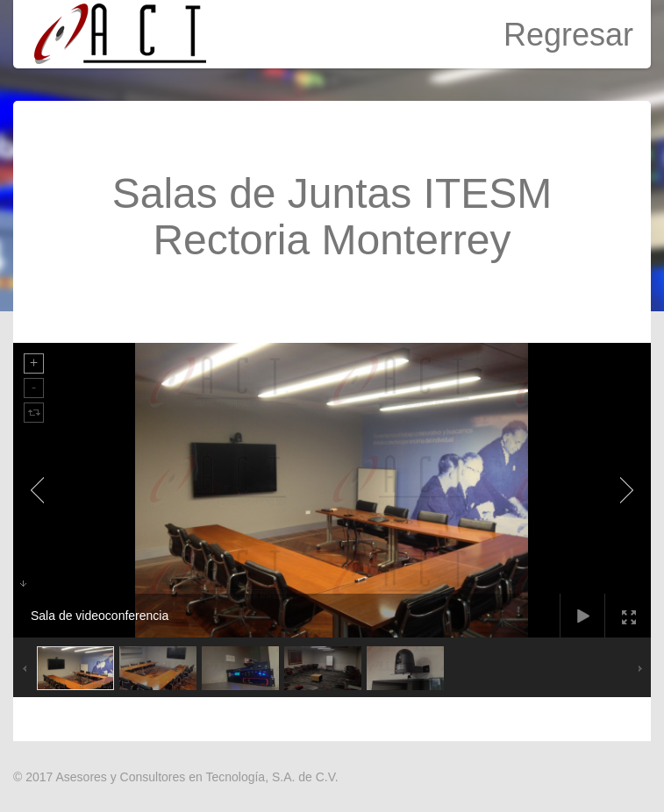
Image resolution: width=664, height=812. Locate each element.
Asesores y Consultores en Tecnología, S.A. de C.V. (196, 777)
